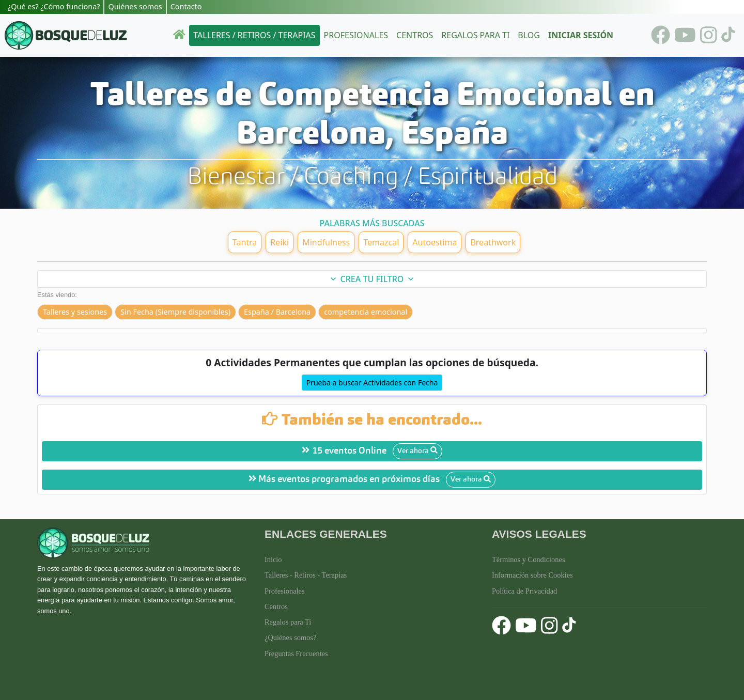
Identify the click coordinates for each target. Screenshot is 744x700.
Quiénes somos (135, 6)
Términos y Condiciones (529, 559)
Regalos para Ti (288, 622)
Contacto (186, 6)
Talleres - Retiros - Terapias (306, 575)
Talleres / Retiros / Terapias (254, 35)
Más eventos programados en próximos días (372, 480)
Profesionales (356, 35)
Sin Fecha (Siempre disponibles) (175, 312)
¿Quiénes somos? (290, 637)
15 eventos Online (372, 451)
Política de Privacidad (524, 591)
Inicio (273, 559)
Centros (415, 35)
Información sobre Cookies (532, 575)
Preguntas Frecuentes (296, 654)
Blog (529, 35)
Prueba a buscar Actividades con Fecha (372, 383)
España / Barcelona (277, 312)
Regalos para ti (475, 35)
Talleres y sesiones (75, 312)
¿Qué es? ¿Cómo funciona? (54, 6)
